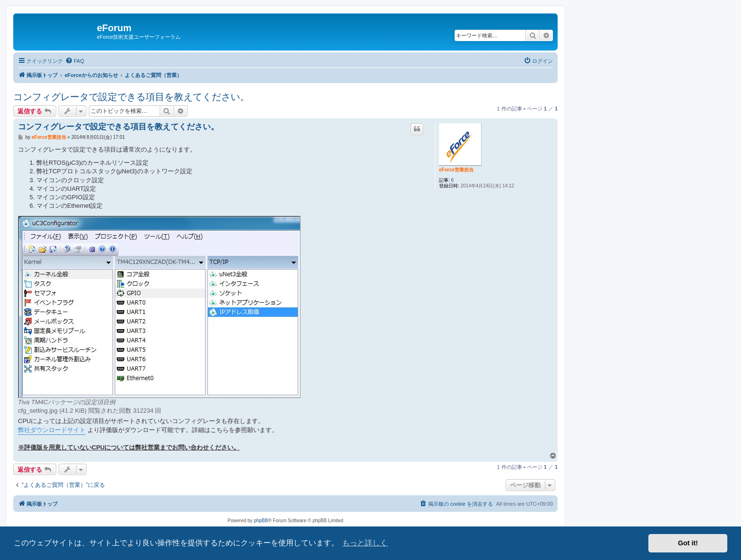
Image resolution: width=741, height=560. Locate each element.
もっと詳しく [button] (365, 543)
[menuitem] (75, 61)
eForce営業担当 (456, 170)
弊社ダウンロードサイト (52, 430)
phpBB (261, 521)
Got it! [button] (688, 543)
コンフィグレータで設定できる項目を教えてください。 (131, 97)
